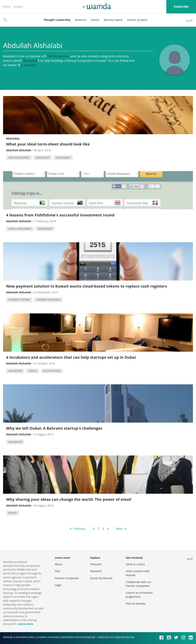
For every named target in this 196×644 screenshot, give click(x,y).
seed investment (19, 158)
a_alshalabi (28, 65)
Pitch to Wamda (136, 604)
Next (119, 529)
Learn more (25, 624)
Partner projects (137, 20)
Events (95, 20)
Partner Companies (67, 578)
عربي (189, 20)
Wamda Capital (113, 20)
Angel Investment (20, 229)
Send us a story (135, 564)
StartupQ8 (30, 61)
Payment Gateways (49, 300)
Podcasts (96, 564)
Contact (18, 7)
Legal (58, 585)
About (7, 7)
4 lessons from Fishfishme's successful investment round (60, 215)
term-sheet (43, 158)
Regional (13, 139)
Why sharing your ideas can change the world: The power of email (69, 499)
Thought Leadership (57, 20)
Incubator (15, 371)
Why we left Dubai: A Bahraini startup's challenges (54, 428)
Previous (80, 529)
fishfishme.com (58, 56)
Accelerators (52, 371)
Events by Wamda (101, 578)
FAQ (57, 571)
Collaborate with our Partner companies (138, 584)
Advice (32, 371)
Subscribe (181, 7)
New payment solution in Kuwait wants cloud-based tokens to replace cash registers (87, 286)
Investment (63, 158)
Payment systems (19, 300)
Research (81, 20)
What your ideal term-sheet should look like (48, 144)
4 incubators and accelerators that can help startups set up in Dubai (71, 357)
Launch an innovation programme (139, 595)
